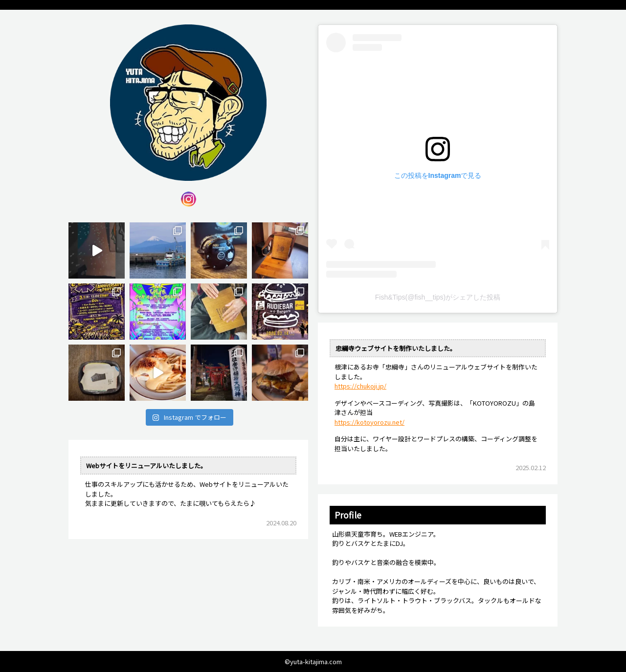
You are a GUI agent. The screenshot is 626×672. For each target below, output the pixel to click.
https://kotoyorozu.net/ (369, 422)
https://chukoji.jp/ (360, 386)
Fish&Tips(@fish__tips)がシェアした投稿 (438, 297)
